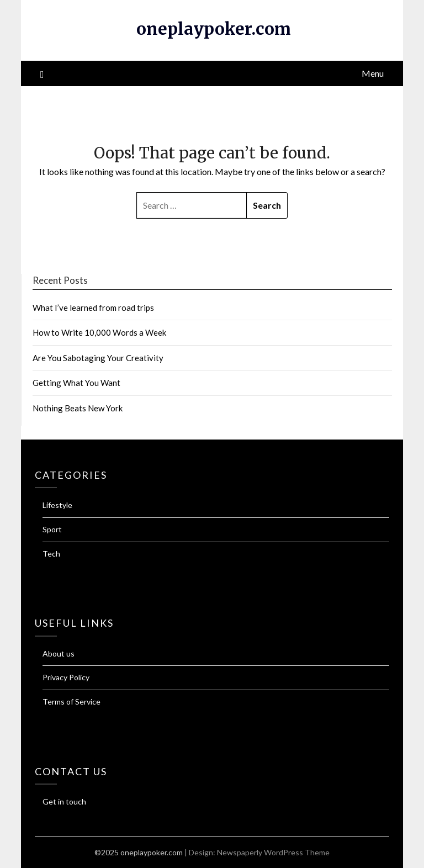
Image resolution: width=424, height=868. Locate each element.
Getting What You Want (76, 383)
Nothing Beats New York (78, 408)
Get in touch (64, 801)
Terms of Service (71, 702)
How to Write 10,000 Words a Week (99, 332)
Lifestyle (57, 505)
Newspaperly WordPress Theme (273, 852)
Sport (52, 529)
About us (59, 653)
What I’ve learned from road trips (93, 308)
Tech (51, 554)
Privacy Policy (66, 677)
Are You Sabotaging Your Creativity (98, 358)
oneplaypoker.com (214, 29)
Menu (373, 73)
